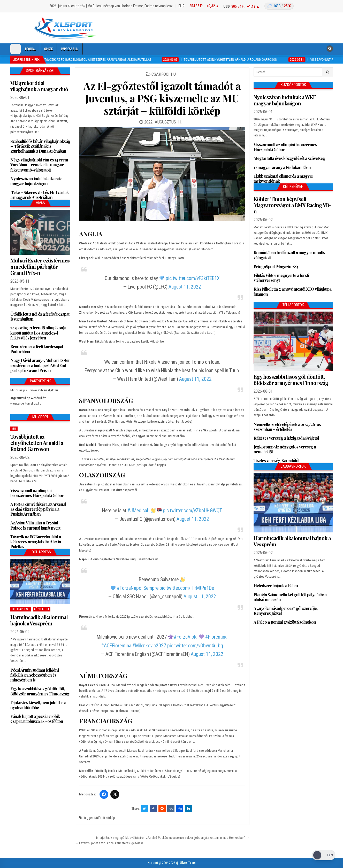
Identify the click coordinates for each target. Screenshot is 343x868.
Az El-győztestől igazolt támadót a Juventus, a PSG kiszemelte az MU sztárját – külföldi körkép (162, 98)
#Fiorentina (216, 637)
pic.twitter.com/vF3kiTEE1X (193, 278)
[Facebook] (104, 794)
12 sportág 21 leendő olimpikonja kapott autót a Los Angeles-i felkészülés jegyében (38, 333)
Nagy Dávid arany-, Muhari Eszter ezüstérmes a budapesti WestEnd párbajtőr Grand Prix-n (40, 365)
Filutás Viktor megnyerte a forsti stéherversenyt (281, 278)
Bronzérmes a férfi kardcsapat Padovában (37, 349)
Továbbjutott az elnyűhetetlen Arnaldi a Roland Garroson (37, 443)
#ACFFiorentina (116, 646)
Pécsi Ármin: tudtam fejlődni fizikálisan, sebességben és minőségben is (35, 675)
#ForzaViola (186, 637)
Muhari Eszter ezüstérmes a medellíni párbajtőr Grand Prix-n (40, 266)
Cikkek (48, 49)
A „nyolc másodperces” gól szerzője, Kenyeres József (285, 611)
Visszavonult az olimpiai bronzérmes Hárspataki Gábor (37, 493)
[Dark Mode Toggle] (16, 49)
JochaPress (21, 609)
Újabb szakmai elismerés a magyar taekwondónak (283, 179)
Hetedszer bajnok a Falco (276, 586)
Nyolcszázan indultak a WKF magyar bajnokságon (285, 100)
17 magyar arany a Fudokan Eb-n (282, 167)
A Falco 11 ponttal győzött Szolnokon (285, 622)
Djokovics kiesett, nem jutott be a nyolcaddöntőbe (38, 705)
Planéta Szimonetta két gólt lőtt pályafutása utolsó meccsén (290, 597)
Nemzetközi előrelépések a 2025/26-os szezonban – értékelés (287, 427)
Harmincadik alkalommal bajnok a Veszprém (39, 620)
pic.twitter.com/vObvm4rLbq (195, 646)
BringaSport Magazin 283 (276, 266)
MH (14, 429)
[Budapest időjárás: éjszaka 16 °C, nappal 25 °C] (279, 6)
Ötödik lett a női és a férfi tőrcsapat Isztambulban (40, 316)
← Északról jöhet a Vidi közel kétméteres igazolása (109, 843)
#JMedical (138, 511)
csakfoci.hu (164, 74)
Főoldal (31, 49)
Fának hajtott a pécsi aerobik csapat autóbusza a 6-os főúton (37, 719)
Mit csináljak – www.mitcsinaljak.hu (34, 390)
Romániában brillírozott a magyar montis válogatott (289, 255)
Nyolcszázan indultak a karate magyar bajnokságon (36, 181)
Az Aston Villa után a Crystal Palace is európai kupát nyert (35, 525)
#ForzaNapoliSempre (138, 588)
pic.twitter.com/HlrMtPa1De (187, 588)
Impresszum (70, 49)
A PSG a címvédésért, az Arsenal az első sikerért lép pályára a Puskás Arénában (38, 509)
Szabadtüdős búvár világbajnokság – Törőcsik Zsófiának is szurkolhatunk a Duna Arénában (40, 146)
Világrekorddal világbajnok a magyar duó (39, 86)
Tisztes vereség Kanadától (276, 460)
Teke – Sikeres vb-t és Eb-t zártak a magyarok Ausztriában (39, 195)
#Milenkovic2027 (149, 646)
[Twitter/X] (115, 794)
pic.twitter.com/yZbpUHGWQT (192, 511)
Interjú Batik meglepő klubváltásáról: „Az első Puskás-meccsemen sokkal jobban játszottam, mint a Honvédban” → (173, 838)
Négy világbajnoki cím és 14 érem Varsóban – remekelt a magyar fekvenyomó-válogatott (39, 165)
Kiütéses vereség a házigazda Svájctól (286, 438)
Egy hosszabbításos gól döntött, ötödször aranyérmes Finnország (40, 691)
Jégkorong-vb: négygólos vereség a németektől (285, 449)
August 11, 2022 (185, 287)
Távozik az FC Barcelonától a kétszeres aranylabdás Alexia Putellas (36, 542)
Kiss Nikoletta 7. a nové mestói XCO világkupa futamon (292, 291)
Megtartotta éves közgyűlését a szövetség (289, 158)
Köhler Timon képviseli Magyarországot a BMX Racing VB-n (292, 205)
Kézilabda (42, 609)
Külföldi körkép (105, 818)
